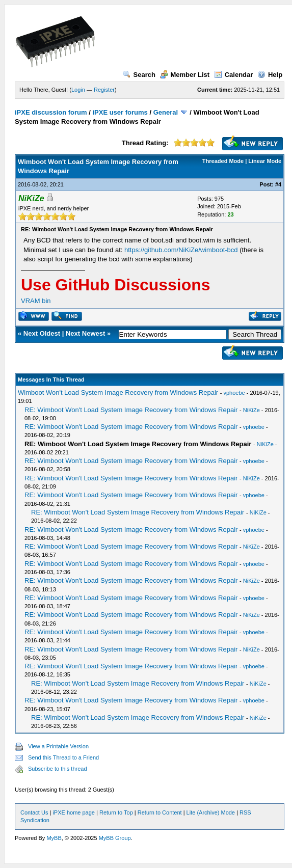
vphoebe (234, 393)
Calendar (234, 75)
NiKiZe (251, 410)
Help (270, 75)
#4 (278, 184)
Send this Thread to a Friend (63, 757)
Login (78, 90)
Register (104, 90)
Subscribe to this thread (58, 769)
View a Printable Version (58, 746)
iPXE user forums (120, 112)
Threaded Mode (223, 161)
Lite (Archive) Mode (211, 812)
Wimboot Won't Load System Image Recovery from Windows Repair (118, 392)
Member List (185, 75)
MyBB (54, 838)
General (166, 112)
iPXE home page (74, 812)
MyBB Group (115, 838)
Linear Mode (265, 161)
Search (139, 75)
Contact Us (34, 812)
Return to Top (116, 812)
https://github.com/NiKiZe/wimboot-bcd (181, 250)
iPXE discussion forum (51, 112)
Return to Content (160, 812)
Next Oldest (42, 333)
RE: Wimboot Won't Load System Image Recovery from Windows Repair (131, 410)
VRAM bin (36, 301)
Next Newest (85, 333)
